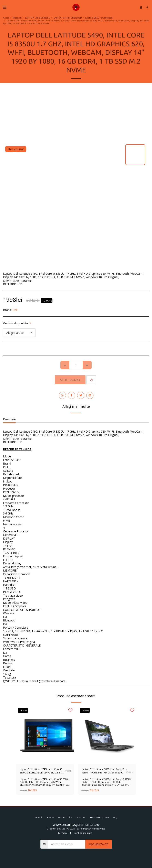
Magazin (17, 18)
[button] (4, 7)
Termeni (63, 833)
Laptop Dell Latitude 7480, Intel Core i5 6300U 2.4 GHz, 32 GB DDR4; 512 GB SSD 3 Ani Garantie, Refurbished (42, 771)
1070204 (67, 771)
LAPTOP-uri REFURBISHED (68, 18)
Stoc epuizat (70, 380)
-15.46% (85, 710)
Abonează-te (98, 844)
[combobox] (19, 333)
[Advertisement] (76, 113)
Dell (15, 310)
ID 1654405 (129, 771)
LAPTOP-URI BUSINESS (38, 18)
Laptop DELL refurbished (99, 18)
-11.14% (23, 710)
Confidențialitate (83, 833)
